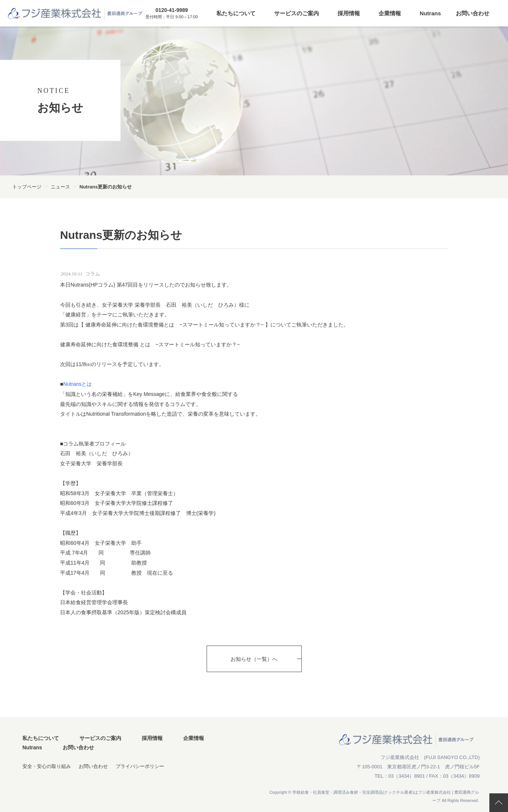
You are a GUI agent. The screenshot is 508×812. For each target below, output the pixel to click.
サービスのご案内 (297, 13)
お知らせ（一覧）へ (254, 659)
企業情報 (390, 13)
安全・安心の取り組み (47, 766)
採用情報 (349, 13)
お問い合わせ (473, 13)
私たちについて (236, 13)
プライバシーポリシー (140, 766)
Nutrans (430, 13)
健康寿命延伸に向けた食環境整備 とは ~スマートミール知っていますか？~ (150, 344)
